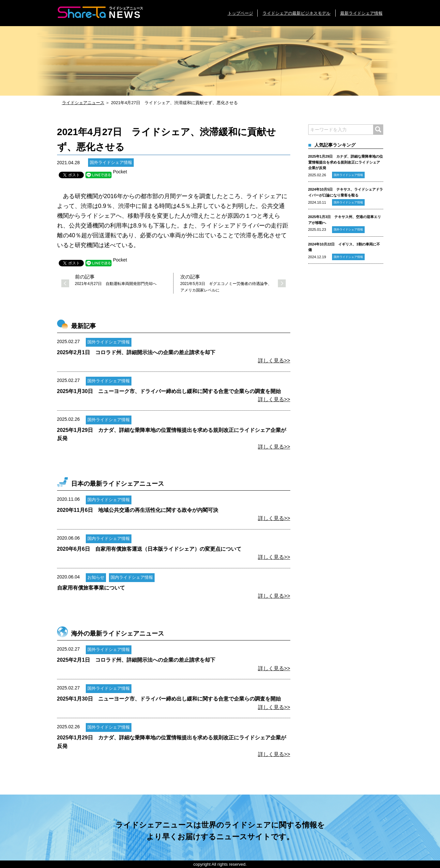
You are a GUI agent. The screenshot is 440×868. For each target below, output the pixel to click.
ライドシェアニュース (83, 103)
